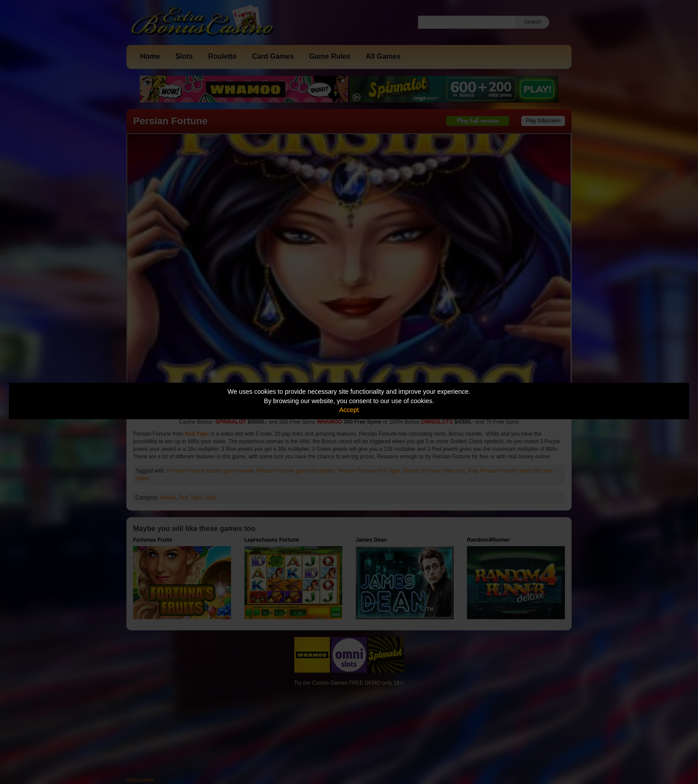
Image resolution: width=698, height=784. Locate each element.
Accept (349, 410)
